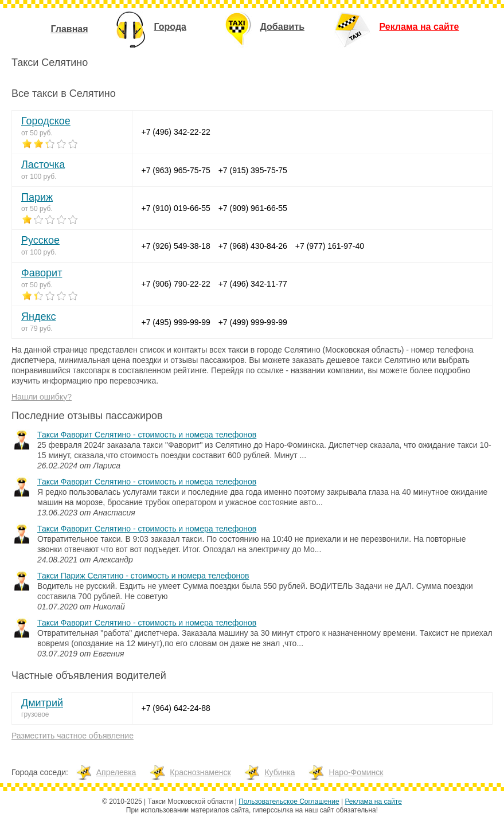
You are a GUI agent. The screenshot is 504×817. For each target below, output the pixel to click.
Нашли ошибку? (42, 397)
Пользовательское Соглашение (289, 802)
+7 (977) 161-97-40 (330, 246)
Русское (40, 240)
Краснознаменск (200, 772)
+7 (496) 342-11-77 (253, 284)
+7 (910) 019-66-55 (176, 208)
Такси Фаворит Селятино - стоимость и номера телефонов (147, 435)
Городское (46, 121)
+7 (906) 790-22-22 (176, 284)
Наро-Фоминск (356, 772)
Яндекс (39, 316)
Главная (69, 29)
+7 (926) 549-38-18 (176, 246)
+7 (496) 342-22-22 (176, 132)
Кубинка (280, 772)
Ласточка (43, 165)
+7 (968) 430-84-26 (253, 246)
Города (151, 27)
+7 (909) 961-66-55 (253, 208)
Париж (37, 197)
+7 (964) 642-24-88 (176, 708)
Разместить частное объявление (73, 736)
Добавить (265, 27)
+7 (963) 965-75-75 (176, 170)
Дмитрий (42, 703)
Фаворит (42, 273)
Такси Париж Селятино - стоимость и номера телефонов (143, 576)
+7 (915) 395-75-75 (253, 170)
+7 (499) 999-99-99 (253, 322)
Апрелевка (116, 772)
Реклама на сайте (396, 27)
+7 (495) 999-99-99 (176, 322)
